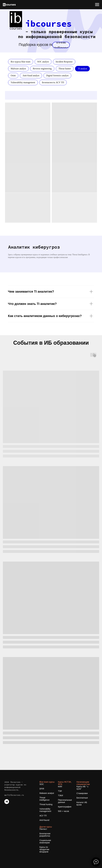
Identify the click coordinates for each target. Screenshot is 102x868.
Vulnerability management (23, 82)
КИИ (60, 787)
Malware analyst (18, 69)
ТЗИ (60, 791)
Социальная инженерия (45, 841)
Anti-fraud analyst (31, 75)
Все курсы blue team (21, 62)
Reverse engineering (42, 69)
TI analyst (82, 69)
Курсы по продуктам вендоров (44, 849)
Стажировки (82, 793)
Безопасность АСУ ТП (53, 82)
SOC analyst (43, 62)
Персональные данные (65, 801)
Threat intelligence (44, 799)
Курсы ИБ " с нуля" (82, 788)
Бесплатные (82, 798)
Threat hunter (65, 69)
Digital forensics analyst (57, 75)
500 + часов (63, 811)
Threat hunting (46, 804)
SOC (42, 784)
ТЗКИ (60, 795)
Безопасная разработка (45, 835)
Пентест (43, 829)
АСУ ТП (43, 816)
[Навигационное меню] (97, 5)
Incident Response (64, 62)
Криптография (65, 807)
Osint (13, 75)
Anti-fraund (44, 820)
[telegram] (7, 803)
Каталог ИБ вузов (82, 804)
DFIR (42, 789)
